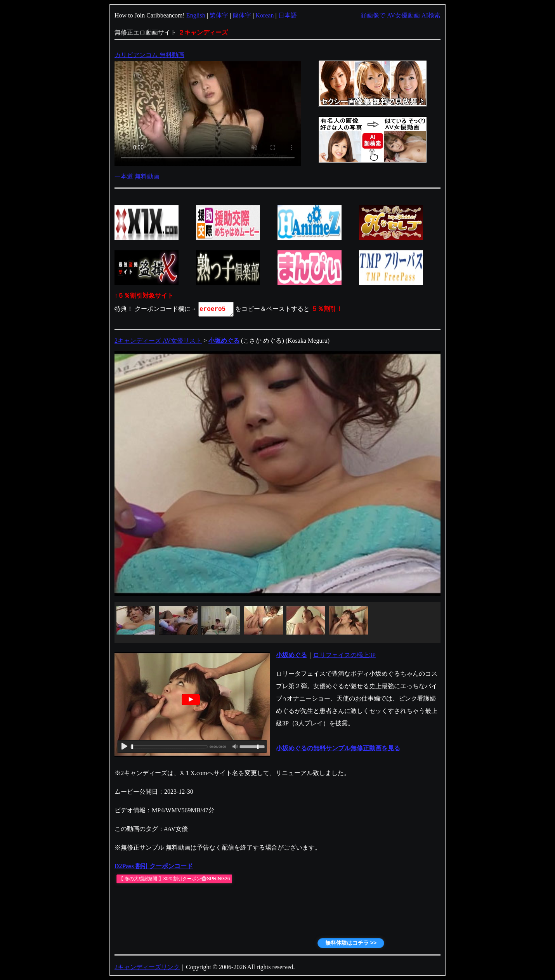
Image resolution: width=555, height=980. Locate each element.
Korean (264, 15)
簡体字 (242, 15)
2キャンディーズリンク (147, 967)
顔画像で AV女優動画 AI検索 (401, 15)
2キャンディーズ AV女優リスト (158, 341)
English (196, 15)
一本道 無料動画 (137, 176)
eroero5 (217, 309)
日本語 (288, 15)
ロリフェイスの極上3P (344, 655)
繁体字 (219, 15)
